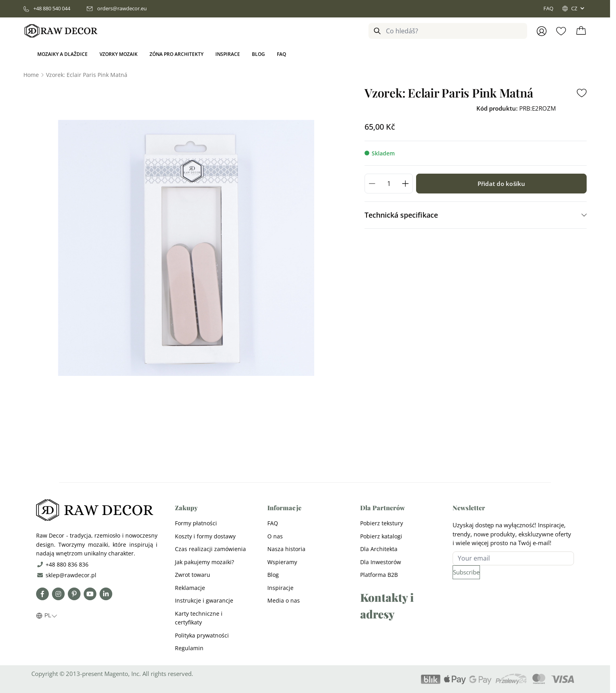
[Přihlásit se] (542, 31)
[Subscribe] (466, 572)
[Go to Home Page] (31, 75)
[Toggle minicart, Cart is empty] (581, 31)
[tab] (476, 215)
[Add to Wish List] (582, 93)
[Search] (377, 31)
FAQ (548, 8)
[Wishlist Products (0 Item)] (561, 31)
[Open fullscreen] (186, 248)
